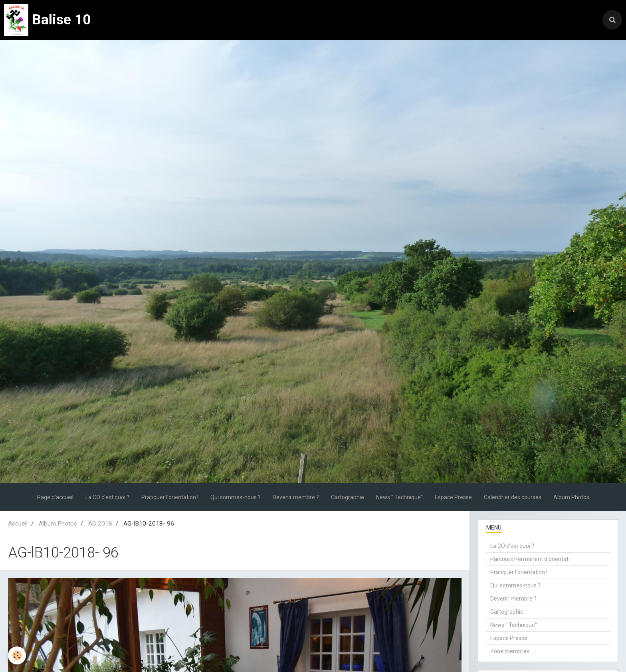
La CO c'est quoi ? (107, 497)
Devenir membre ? (296, 497)
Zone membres (510, 651)
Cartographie (348, 497)
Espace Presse (453, 497)
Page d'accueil (55, 497)
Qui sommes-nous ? (236, 497)
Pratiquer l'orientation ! (170, 497)
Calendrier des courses (513, 497)
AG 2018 (100, 524)
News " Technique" (399, 497)
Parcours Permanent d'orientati (530, 559)
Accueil (18, 524)
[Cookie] (17, 655)
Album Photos (571, 497)
